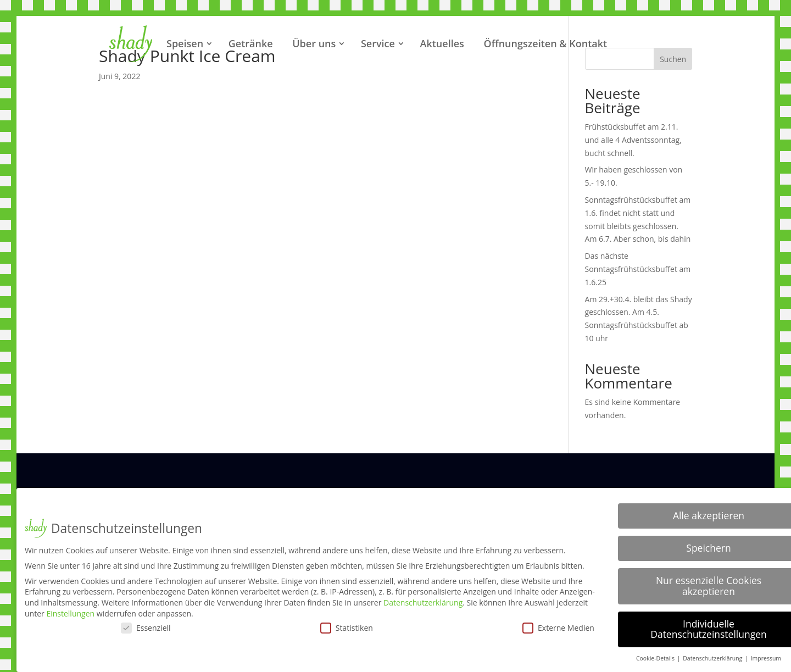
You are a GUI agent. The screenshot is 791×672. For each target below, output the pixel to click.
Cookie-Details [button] (656, 658)
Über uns (314, 43)
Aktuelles (442, 43)
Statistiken (347, 628)
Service (378, 43)
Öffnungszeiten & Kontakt (545, 43)
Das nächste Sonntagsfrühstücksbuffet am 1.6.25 (638, 269)
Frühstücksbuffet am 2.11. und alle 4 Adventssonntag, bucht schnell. (633, 140)
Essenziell (146, 628)
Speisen (185, 43)
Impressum (766, 658)
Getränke (251, 43)
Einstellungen (70, 613)
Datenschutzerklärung (423, 602)
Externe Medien (558, 628)
